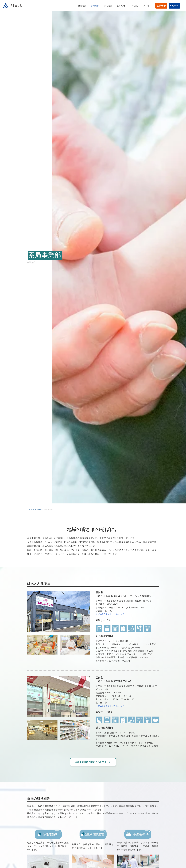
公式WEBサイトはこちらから (110, 614)
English (171, 6)
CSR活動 (131, 6)
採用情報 (104, 6)
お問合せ (158, 6)
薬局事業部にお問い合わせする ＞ (93, 762)
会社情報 (78, 6)
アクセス (144, 6)
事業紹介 (91, 6)
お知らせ (117, 6)
